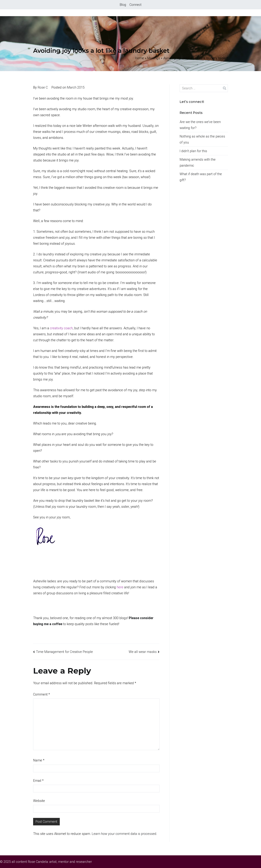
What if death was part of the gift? (201, 177)
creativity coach (61, 328)
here (120, 587)
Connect (135, 5)
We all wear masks (143, 652)
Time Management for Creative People (64, 652)
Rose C (43, 87)
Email (38, 781)
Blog (123, 5)
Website (39, 801)
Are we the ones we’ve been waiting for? (200, 125)
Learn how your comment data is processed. (124, 834)
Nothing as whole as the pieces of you (202, 139)
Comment (42, 694)
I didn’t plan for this (193, 151)
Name (39, 760)
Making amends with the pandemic (198, 162)
